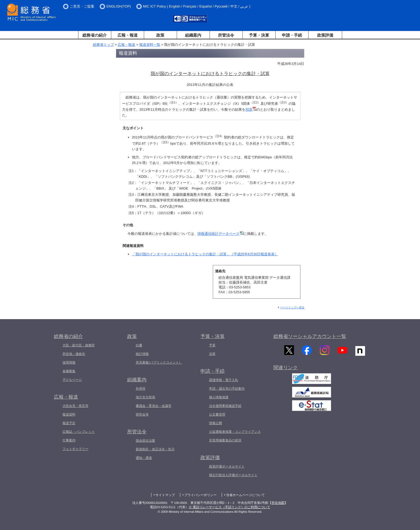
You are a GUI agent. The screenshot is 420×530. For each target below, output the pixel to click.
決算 (212, 354)
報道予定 (69, 423)
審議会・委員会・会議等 (154, 406)
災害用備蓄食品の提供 (225, 440)
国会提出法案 (145, 441)
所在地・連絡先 (74, 354)
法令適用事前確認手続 (225, 406)
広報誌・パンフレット (79, 432)
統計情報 (142, 354)
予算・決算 (259, 35)
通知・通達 (144, 458)
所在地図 (278, 503)
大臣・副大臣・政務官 (79, 345)
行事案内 (69, 440)
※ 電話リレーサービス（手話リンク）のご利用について (229, 507)
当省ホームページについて (245, 495)
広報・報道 (128, 35)
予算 (212, 345)
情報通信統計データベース (221, 234)
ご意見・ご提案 (82, 6)
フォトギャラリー (75, 449)
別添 (251, 109)
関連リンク (286, 371)
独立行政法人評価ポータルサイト (233, 475)
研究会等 (142, 414)
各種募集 (69, 371)
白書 (139, 345)
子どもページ (72, 380)
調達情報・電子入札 (224, 380)
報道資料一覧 (150, 45)
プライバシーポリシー (200, 495)
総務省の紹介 (95, 35)
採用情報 (69, 362)
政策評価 (325, 35)
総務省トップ (103, 45)
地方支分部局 (145, 397)
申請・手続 (292, 35)
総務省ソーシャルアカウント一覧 (310, 336)
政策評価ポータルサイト (227, 466)
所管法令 (226, 35)
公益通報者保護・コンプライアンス (235, 432)
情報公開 (216, 423)
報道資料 (69, 414)
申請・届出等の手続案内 (227, 389)
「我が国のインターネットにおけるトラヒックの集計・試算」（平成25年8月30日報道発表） (205, 254)
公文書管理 (217, 414)
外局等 (141, 389)
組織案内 (193, 35)
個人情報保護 (219, 397)
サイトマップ (165, 495)
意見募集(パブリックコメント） (159, 362)
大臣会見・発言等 (75, 406)
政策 (160, 35)
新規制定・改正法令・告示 (155, 449)
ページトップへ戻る (292, 307)
